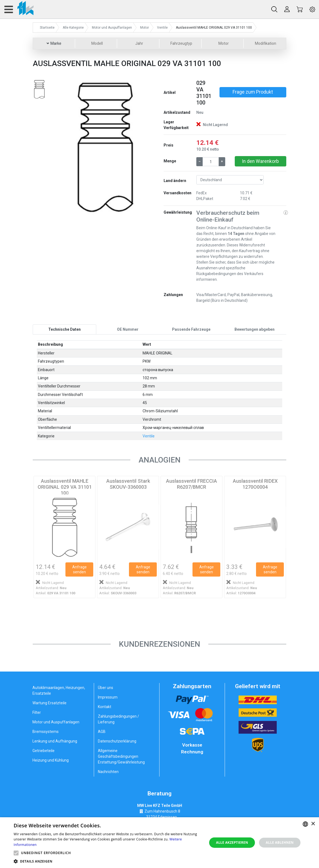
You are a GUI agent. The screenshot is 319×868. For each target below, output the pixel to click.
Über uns (106, 688)
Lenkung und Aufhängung (55, 741)
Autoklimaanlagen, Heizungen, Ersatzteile (59, 690)
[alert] (159, 843)
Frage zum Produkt (253, 92)
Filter (37, 712)
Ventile (149, 436)
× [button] (313, 824)
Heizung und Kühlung (51, 760)
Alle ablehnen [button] (280, 842)
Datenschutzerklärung (117, 741)
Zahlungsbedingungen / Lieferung (118, 719)
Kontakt (105, 707)
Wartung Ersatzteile (49, 703)
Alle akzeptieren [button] (232, 842)
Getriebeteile (43, 751)
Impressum (108, 697)
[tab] (64, 329)
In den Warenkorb (260, 161)
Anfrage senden (79, 569)
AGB (102, 732)
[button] (62, 147)
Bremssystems (46, 732)
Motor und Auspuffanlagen (56, 722)
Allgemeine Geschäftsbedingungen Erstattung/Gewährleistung (121, 756)
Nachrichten (108, 772)
